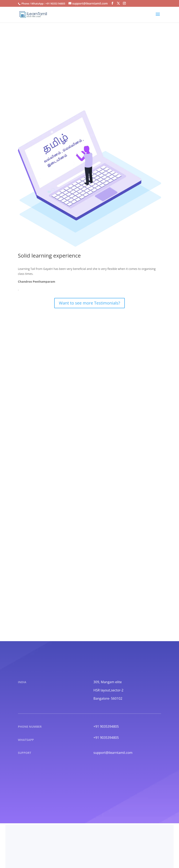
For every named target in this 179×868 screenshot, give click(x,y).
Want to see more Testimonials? (89, 303)
